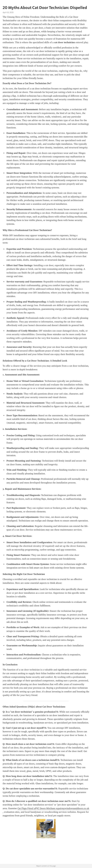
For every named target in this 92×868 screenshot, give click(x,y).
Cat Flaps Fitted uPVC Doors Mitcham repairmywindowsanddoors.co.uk (53, 808)
